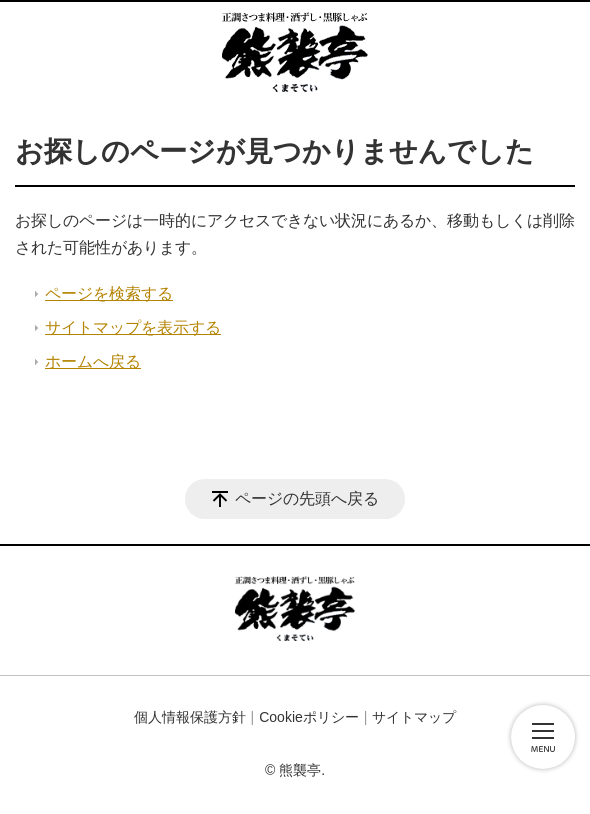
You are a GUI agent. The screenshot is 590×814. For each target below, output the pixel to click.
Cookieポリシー (309, 717)
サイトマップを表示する (133, 327)
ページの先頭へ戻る (307, 498)
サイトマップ (414, 717)
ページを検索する (109, 293)
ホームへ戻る (93, 361)
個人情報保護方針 (190, 717)
